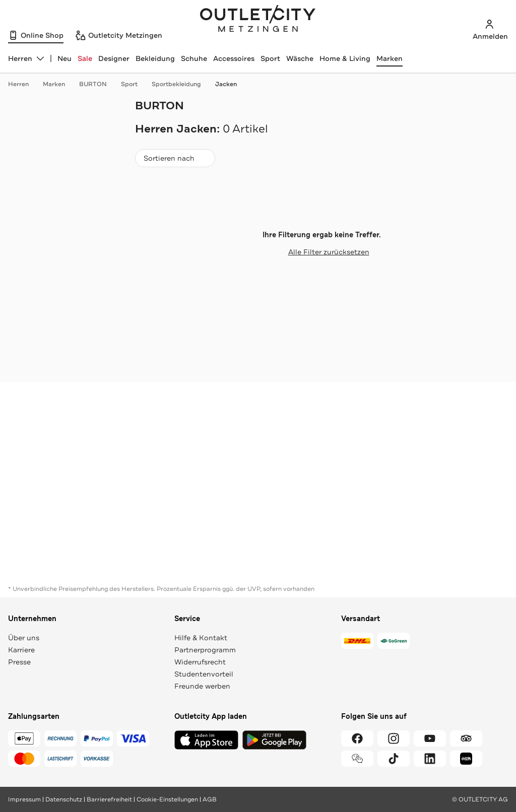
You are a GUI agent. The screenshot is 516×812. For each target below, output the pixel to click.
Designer (114, 58)
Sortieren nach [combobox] (175, 160)
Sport (270, 58)
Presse (19, 662)
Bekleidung (155, 58)
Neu (64, 58)
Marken (390, 58)
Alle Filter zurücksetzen (322, 252)
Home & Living (345, 58)
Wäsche (300, 58)
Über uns (24, 638)
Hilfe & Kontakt (201, 638)
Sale (85, 58)
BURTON (98, 84)
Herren (23, 84)
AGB (210, 799)
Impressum (24, 799)
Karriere (21, 650)
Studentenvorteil (204, 674)
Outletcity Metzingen (258, 20)
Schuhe (194, 58)
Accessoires (234, 58)
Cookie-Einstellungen (167, 799)
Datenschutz (64, 799)
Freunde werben (202, 686)
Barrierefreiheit (109, 799)
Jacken (226, 84)
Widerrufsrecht (200, 662)
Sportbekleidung (181, 84)
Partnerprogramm (205, 650)
